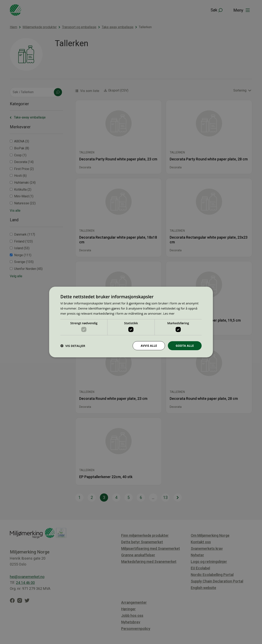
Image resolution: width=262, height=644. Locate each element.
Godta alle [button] (185, 346)
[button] (73, 346)
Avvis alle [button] (148, 346)
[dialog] (131, 322)
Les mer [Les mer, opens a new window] (169, 313)
